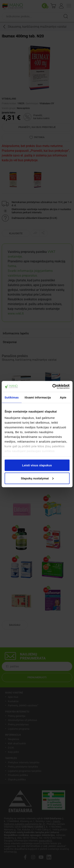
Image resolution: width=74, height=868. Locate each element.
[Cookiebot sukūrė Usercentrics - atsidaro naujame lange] (53, 386)
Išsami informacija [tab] (38, 397)
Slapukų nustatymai (37, 478)
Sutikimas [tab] (12, 397)
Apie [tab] (63, 397)
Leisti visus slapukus (37, 465)
